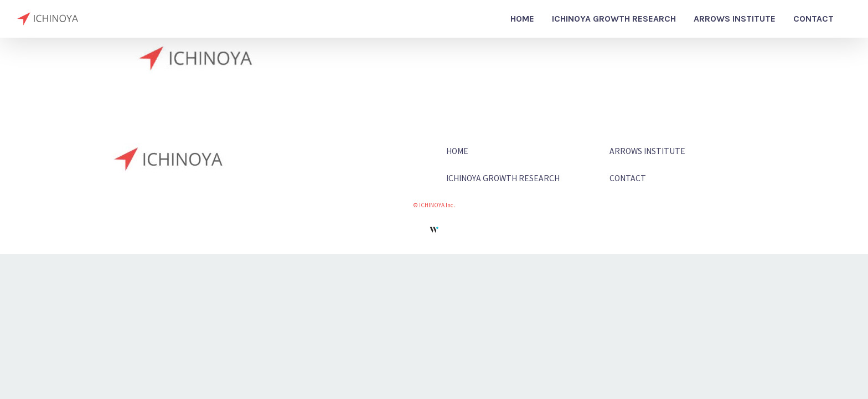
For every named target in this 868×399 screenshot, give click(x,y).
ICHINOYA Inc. (437, 205)
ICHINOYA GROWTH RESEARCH (503, 178)
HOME (457, 151)
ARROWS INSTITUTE (647, 151)
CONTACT (628, 178)
